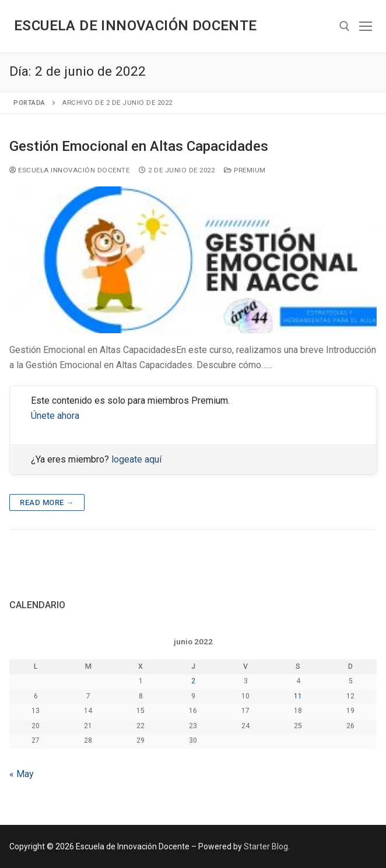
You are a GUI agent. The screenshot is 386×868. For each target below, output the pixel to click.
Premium (245, 170)
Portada (29, 103)
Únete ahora (55, 416)
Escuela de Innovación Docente (136, 26)
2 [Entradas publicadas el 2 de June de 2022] (193, 681)
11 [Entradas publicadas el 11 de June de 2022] (298, 696)
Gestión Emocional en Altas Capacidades (139, 146)
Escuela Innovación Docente (69, 170)
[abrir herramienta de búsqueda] (345, 26)
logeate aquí (136, 459)
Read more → (47, 502)
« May (22, 774)
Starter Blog (266, 846)
